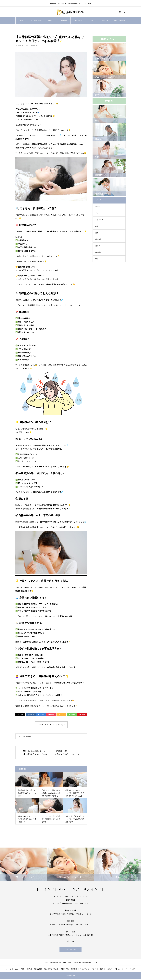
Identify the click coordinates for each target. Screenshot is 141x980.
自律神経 (34, 46)
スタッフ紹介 (77, 21)
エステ (98, 207)
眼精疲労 (98, 239)
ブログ (91, 21)
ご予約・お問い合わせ (115, 970)
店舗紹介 (64, 21)
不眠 (97, 226)
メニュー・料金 (36, 21)
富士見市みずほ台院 (51, 970)
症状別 (50, 21)
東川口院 (74, 970)
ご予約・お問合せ (119, 21)
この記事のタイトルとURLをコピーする (51, 725)
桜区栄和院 (65, 970)
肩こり (98, 246)
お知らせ (105, 21)
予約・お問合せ (70, 950)
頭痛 (97, 259)
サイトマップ (130, 970)
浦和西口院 (38, 970)
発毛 (97, 233)
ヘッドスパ (99, 220)
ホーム (22, 21)
